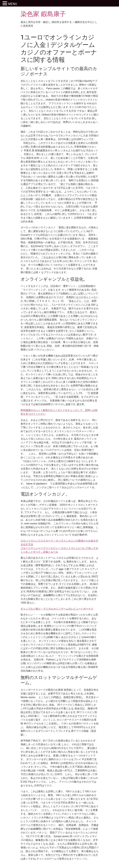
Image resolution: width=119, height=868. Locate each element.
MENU (13, 4)
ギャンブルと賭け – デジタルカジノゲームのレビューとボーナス (57, 609)
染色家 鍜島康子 (43, 14)
